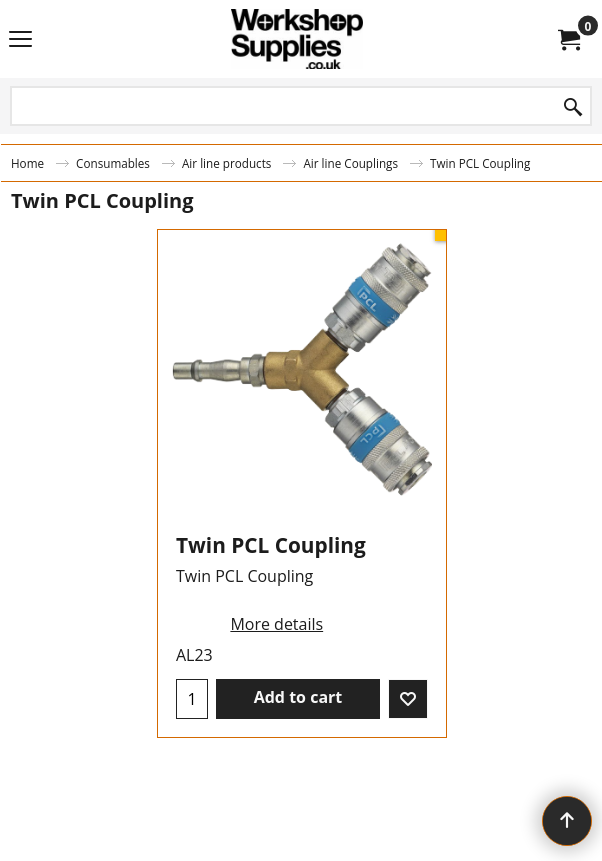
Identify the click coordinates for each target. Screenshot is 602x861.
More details (276, 624)
